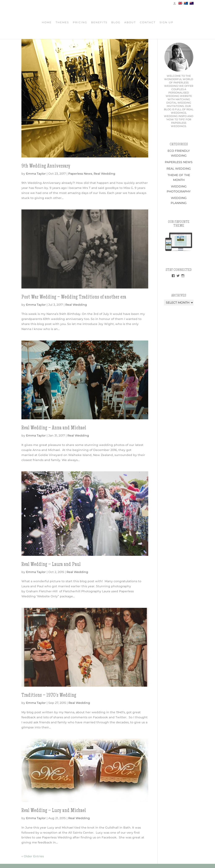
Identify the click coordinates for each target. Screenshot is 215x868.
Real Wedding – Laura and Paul (51, 565)
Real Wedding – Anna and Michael (54, 428)
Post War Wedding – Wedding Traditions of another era (74, 298)
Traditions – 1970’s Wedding (49, 696)
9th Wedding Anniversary (46, 166)
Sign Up (166, 23)
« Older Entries (33, 856)
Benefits (99, 23)
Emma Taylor (36, 174)
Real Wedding (104, 174)
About (130, 23)
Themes (62, 23)
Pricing (80, 23)
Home (47, 23)
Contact (148, 23)
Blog (116, 23)
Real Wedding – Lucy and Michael (54, 811)
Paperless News (80, 174)
